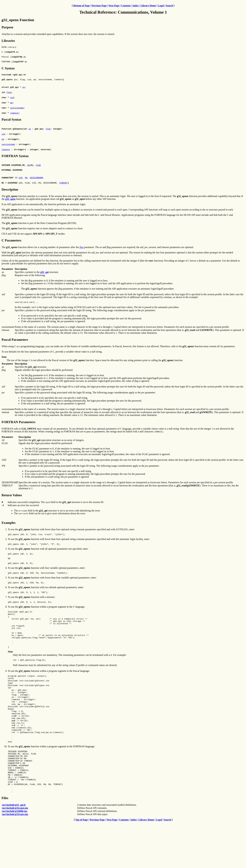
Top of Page (82, 865)
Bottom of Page (82, 6)
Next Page (114, 6)
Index (136, 6)
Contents (126, 6)
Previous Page (99, 6)
